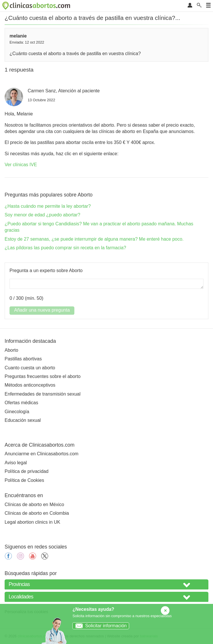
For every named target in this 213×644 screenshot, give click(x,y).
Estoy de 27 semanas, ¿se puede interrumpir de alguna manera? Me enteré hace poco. (94, 239)
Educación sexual (23, 420)
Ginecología (17, 412)
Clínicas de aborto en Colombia (37, 513)
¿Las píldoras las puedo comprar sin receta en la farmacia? (65, 248)
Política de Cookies (24, 480)
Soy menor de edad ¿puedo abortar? (42, 215)
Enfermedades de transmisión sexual (43, 394)
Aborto (11, 350)
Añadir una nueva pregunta (42, 310)
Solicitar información (100, 626)
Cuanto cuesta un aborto (30, 368)
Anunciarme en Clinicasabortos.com (42, 454)
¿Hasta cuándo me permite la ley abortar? (48, 206)
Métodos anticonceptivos (30, 385)
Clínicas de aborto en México (34, 504)
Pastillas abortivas (23, 359)
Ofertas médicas (21, 403)
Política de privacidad (27, 471)
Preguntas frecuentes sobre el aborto (43, 376)
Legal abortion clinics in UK (32, 522)
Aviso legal (16, 463)
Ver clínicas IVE (21, 165)
